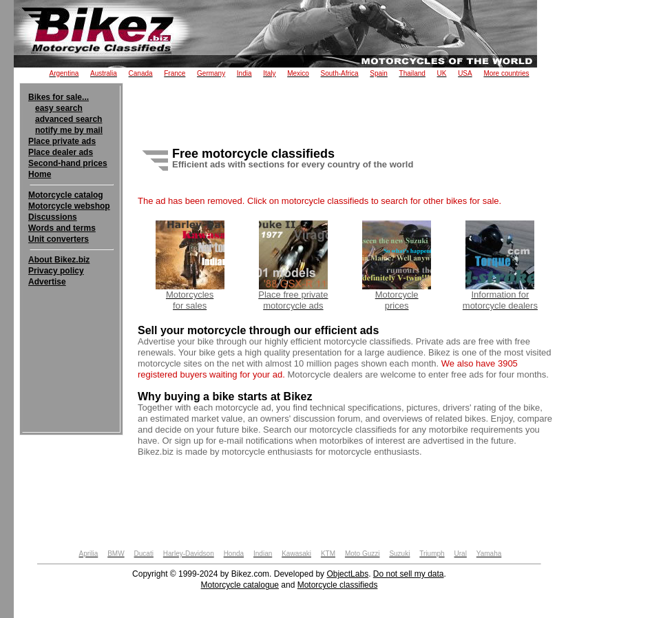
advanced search (69, 119)
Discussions (53, 217)
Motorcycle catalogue (240, 585)
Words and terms (62, 228)
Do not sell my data (409, 574)
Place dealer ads (61, 152)
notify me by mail (69, 130)
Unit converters (59, 239)
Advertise (47, 282)
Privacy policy (56, 271)
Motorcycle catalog (66, 195)
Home (40, 174)
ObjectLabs (347, 574)
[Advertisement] (71, 329)
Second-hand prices (68, 163)
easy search (59, 108)
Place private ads (62, 141)
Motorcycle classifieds (338, 585)
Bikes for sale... (59, 97)
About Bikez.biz (59, 260)
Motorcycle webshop (69, 206)
